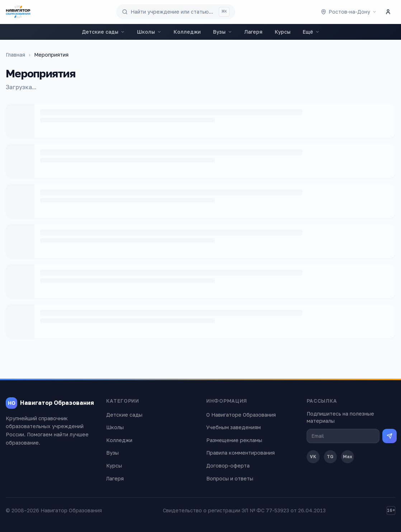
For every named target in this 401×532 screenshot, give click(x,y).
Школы (149, 32)
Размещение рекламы (234, 440)
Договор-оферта (228, 466)
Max (348, 457)
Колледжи (187, 32)
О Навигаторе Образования (241, 415)
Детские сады (103, 32)
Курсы (283, 32)
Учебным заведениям (233, 427)
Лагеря (253, 32)
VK (313, 457)
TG (330, 457)
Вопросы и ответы (230, 478)
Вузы (223, 32)
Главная (15, 55)
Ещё (311, 32)
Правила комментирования (240, 453)
